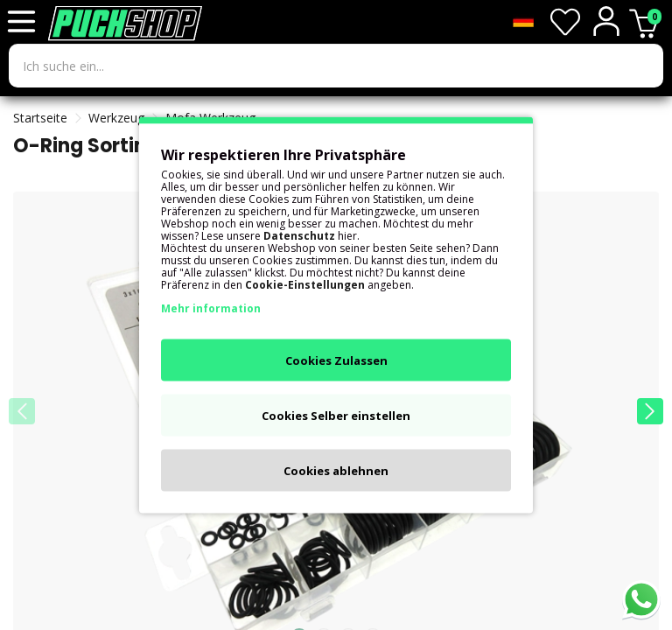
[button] (650, 411)
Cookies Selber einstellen (336, 416)
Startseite (40, 118)
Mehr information (211, 308)
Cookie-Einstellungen (305, 285)
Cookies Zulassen (336, 360)
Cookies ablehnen (336, 471)
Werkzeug (116, 118)
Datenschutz (299, 236)
